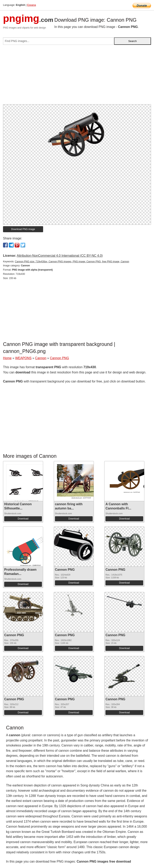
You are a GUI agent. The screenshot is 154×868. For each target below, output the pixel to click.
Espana (32, 5)
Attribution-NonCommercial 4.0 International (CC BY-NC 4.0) (60, 256)
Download (23, 519)
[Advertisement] (77, 76)
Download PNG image (23, 229)
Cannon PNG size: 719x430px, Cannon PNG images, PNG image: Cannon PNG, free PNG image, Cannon (72, 262)
